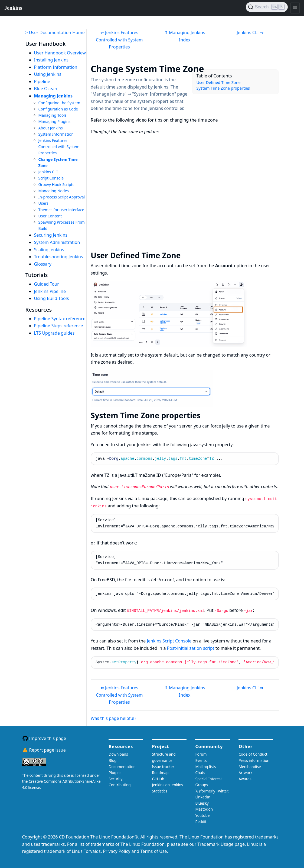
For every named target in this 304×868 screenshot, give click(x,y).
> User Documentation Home (55, 32)
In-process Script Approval (62, 197)
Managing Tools (53, 115)
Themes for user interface (61, 210)
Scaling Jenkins (49, 250)
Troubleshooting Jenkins (59, 257)
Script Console (51, 178)
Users (43, 203)
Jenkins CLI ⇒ (250, 32)
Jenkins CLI (48, 172)
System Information (56, 134)
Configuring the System (59, 103)
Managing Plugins (55, 121)
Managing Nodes (54, 191)
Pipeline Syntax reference (60, 319)
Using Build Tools (52, 298)
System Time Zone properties (223, 88)
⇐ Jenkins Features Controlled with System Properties (119, 40)
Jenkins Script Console (169, 641)
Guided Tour (47, 284)
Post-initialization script (191, 648)
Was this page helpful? (113, 718)
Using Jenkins (48, 74)
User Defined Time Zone (219, 82)
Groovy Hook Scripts (56, 185)
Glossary (43, 264)
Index (185, 40)
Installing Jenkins (51, 60)
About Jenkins (51, 128)
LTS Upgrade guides (54, 333)
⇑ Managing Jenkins (185, 32)
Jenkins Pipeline (50, 291)
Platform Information (56, 67)
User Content (50, 216)
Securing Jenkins (51, 235)
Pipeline (42, 81)
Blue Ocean (46, 89)
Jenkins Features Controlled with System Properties (59, 147)
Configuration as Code (58, 109)
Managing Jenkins (53, 96)
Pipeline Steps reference (59, 326)
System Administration (57, 242)
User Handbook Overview (60, 53)
